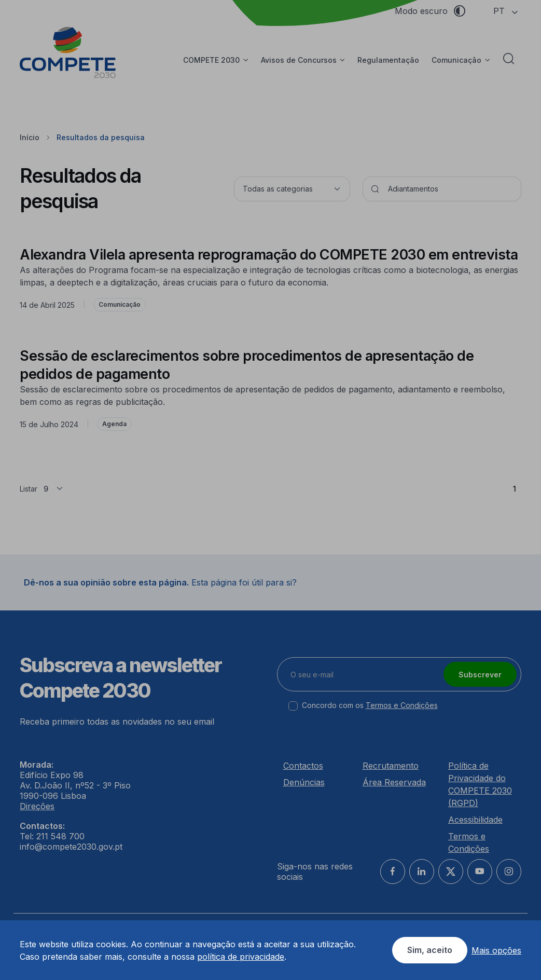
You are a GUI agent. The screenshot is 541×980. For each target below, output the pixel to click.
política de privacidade (241, 957)
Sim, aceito (430, 950)
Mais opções (496, 950)
